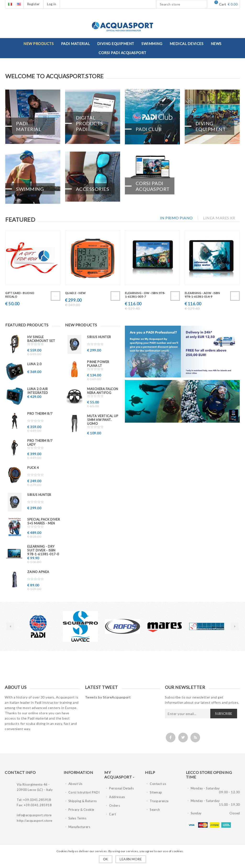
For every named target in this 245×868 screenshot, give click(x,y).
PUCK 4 (33, 468)
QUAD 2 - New (75, 293)
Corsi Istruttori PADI (84, 792)
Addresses (117, 797)
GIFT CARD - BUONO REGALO (20, 295)
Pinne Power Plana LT (98, 364)
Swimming (30, 188)
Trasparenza (159, 801)
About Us (75, 784)
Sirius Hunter (39, 495)
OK (106, 859)
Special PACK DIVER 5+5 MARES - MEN (44, 521)
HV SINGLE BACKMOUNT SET (41, 339)
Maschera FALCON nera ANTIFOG (103, 391)
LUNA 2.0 (34, 364)
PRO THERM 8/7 (40, 414)
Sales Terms (78, 818)
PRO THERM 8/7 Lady (40, 443)
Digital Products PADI (89, 123)
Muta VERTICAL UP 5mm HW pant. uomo (103, 420)
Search (155, 810)
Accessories (93, 188)
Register (33, 4)
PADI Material (29, 125)
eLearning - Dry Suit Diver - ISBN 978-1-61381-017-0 (43, 550)
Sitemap (156, 792)
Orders (114, 806)
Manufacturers (79, 827)
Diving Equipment (211, 125)
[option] (38, 626)
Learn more (131, 859)
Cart (112, 814)
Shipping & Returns (83, 801)
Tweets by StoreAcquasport (108, 697)
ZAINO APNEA (38, 572)
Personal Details (121, 788)
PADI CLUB (149, 128)
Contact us (158, 784)
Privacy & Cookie (81, 810)
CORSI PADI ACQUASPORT (153, 185)
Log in (52, 4)
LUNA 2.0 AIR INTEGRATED (38, 391)
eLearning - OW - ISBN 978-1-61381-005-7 (145, 295)
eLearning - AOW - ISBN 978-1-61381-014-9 (202, 295)
